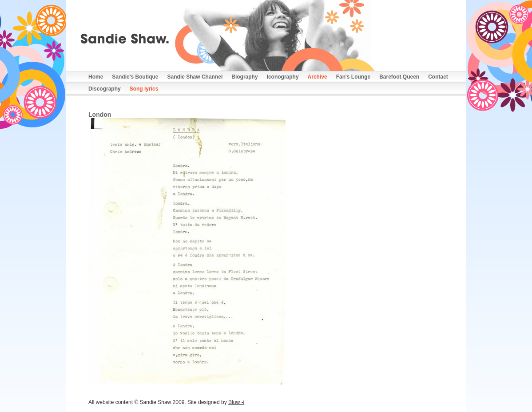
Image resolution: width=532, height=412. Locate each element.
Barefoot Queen (399, 77)
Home (96, 77)
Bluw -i (236, 402)
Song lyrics (144, 89)
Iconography (283, 77)
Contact (438, 77)
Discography (105, 89)
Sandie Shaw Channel (195, 77)
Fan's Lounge (353, 77)
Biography (244, 77)
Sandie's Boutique (135, 77)
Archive (318, 77)
